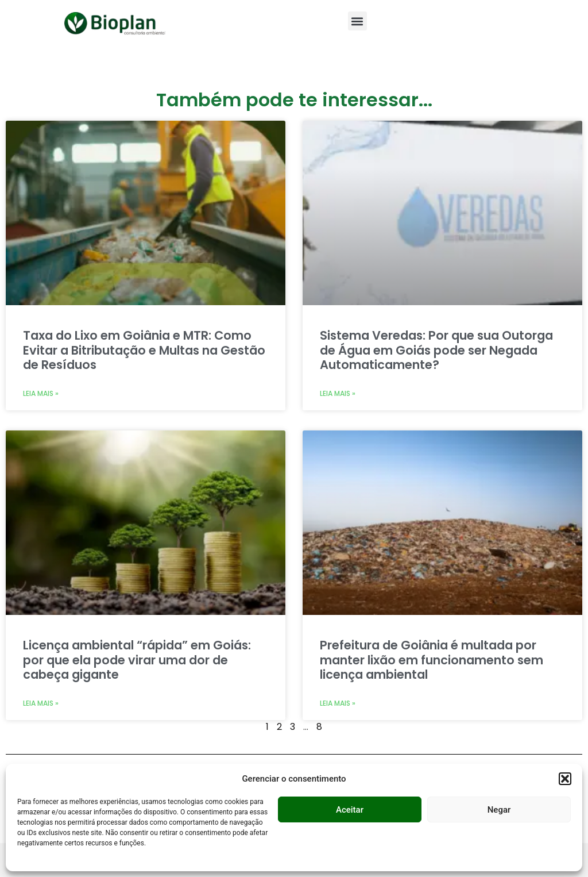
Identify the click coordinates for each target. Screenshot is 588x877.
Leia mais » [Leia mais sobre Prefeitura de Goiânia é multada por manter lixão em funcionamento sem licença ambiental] (338, 703)
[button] (565, 779)
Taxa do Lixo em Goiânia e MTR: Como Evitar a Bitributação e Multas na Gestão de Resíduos (144, 350)
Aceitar (350, 810)
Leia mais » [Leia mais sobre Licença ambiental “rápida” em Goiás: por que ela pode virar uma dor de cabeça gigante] (41, 703)
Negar (499, 810)
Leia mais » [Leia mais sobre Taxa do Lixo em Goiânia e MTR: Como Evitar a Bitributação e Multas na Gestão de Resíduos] (41, 393)
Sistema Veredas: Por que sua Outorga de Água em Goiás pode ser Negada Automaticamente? (436, 350)
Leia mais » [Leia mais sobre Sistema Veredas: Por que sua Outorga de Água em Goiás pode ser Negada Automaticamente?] (338, 393)
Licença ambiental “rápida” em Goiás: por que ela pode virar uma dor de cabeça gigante (137, 659)
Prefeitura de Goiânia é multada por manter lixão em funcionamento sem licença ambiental (432, 659)
